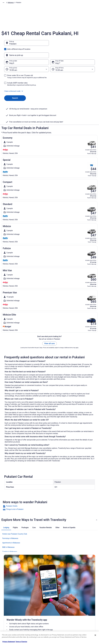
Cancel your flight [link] (81, 604)
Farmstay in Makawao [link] (10, 527)
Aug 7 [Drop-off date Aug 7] (58, 52)
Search (15, 87)
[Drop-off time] (73, 58)
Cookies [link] (54, 598)
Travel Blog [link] (31, 626)
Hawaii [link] (53, 3)
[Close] (95, 635)
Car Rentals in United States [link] (36, 611)
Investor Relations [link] (9, 613)
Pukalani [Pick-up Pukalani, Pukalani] (13, 45)
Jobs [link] (5, 598)
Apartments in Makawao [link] (11, 532)
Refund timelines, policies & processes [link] (84, 608)
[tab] (6, 516)
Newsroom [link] (7, 609)
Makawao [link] (60, 3)
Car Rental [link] (16, 3)
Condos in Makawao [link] (10, 540)
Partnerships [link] (8, 606)
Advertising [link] (7, 620)
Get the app (45, 571)
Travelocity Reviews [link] (34, 615)
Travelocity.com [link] (6, 3)
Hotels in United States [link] (35, 594)
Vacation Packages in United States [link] (37, 603)
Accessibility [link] (56, 609)
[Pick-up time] (27, 58)
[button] (49, 80)
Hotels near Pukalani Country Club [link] (15, 523)
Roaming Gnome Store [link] (11, 617)
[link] (49, 495)
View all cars (49, 332)
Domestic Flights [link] (33, 607)
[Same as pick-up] (73, 44)
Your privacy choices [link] (58, 613)
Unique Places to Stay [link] (34, 622)
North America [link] (26, 3)
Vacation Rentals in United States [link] (38, 598)
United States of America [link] (41, 3)
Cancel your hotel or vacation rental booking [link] (85, 599)
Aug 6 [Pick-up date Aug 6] (12, 52)
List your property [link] (9, 602)
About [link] (6, 594)
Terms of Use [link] (56, 602)
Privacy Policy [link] (56, 594)
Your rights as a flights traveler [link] (85, 617)
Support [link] (78, 594)
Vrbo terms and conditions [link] (60, 606)
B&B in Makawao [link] (8, 536)
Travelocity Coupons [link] (34, 619)
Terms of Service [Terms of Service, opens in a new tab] (21, 642)
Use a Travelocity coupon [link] (83, 613)
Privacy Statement (9, 642)
